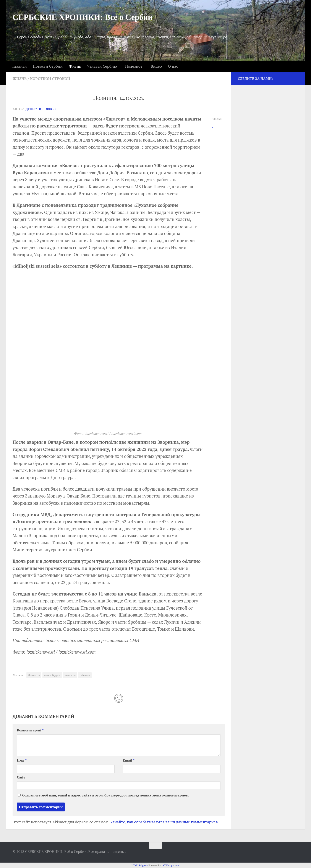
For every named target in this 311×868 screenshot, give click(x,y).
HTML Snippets (140, 865)
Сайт (21, 777)
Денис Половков (41, 109)
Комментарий (30, 730)
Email (129, 760)
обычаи (85, 675)
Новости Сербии (48, 66)
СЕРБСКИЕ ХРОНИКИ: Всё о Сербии (83, 17)
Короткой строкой (52, 78)
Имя (22, 760)
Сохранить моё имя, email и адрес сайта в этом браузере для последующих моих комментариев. (105, 795)
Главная (19, 66)
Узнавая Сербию (102, 66)
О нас (173, 66)
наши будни (52, 675)
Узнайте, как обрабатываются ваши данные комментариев (164, 821)
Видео (156, 66)
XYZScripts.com (171, 865)
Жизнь (75, 66)
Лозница (34, 675)
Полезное (134, 66)
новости (70, 675)
